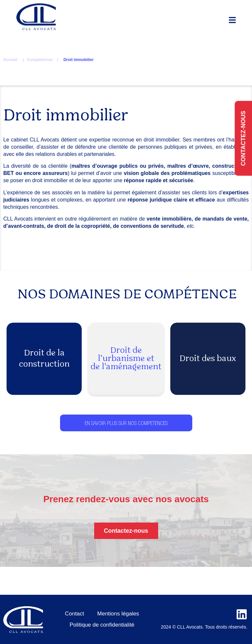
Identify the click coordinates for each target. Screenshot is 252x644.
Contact (75, 614)
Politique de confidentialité (102, 625)
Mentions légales (118, 614)
